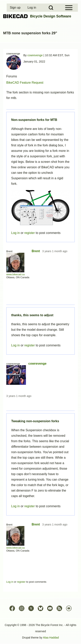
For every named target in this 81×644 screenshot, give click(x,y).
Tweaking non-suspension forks (35, 421)
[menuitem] (16, 8)
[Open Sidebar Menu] (69, 8)
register (30, 506)
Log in (16, 506)
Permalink (40, 322)
